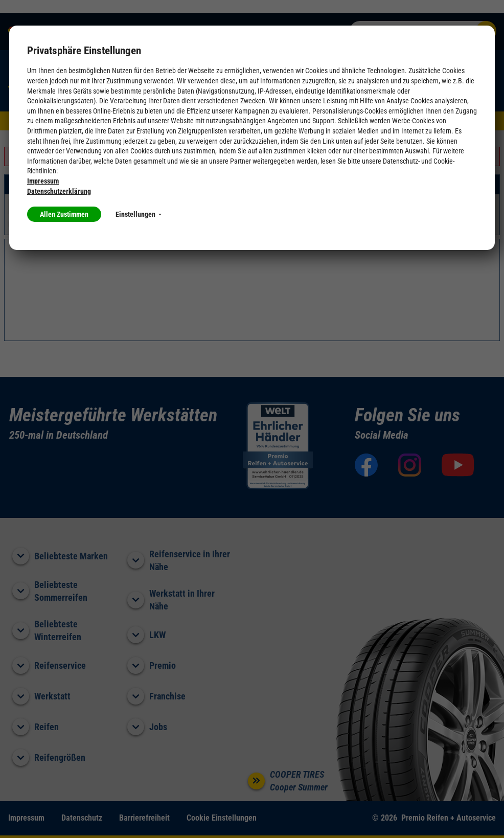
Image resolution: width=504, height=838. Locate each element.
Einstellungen (139, 214)
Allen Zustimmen (64, 214)
